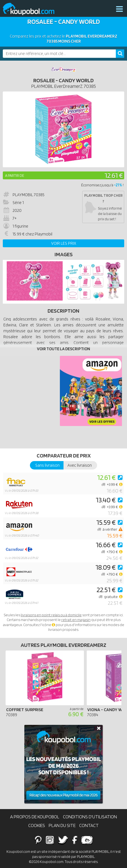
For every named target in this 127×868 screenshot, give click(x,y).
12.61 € (114, 175)
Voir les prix (64, 243)
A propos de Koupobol (35, 817)
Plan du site (62, 825)
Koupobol (32, 9)
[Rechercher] (120, 54)
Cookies (37, 825)
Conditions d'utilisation (90, 817)
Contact (89, 825)
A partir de (15, 175)
